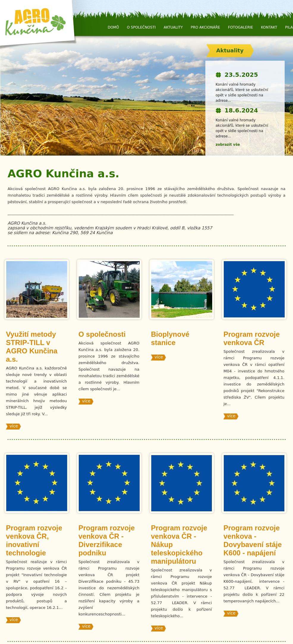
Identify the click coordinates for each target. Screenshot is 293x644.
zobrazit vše (228, 145)
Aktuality (173, 27)
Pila (289, 27)
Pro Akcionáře (205, 27)
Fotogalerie (240, 27)
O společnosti (141, 27)
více (14, 426)
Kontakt (269, 27)
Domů (113, 27)
